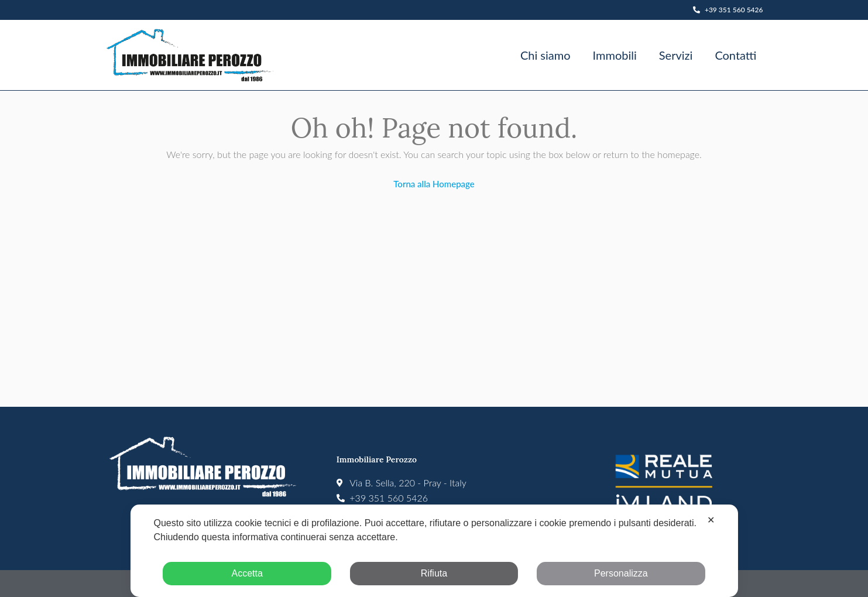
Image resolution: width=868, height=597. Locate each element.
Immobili (615, 55)
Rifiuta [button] (434, 573)
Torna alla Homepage (434, 184)
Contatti (735, 55)
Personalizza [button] (621, 573)
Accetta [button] (247, 573)
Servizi (676, 55)
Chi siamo (545, 55)
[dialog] (434, 551)
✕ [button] (711, 520)
